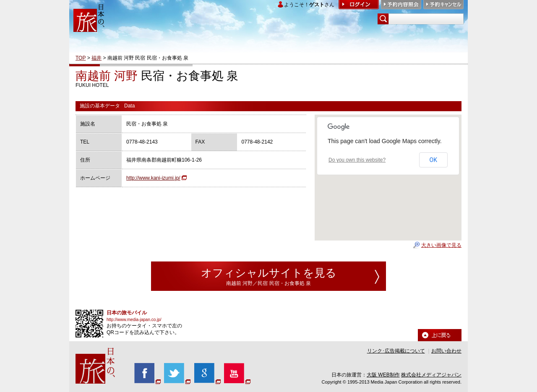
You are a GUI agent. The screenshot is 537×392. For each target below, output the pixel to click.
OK (433, 160)
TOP (81, 58)
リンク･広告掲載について (396, 351)
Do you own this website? (357, 160)
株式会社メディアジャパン (431, 375)
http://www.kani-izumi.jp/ (153, 178)
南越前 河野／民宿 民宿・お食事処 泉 (268, 283)
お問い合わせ (446, 351)
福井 (96, 58)
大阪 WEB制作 (383, 375)
